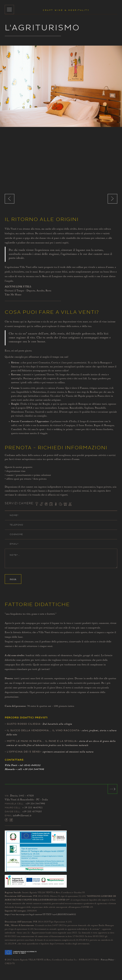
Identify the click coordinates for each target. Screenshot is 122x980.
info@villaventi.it (22, 816)
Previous (10, 199)
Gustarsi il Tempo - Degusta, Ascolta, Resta (28, 291)
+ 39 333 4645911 (33, 808)
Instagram (11, 820)
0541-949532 (32, 765)
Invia (13, 579)
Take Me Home (13, 295)
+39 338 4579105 (32, 812)
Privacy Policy (107, 960)
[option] (61, 86)
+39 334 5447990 (34, 769)
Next (112, 199)
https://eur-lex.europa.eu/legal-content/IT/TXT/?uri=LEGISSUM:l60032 (40, 914)
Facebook (6, 820)
